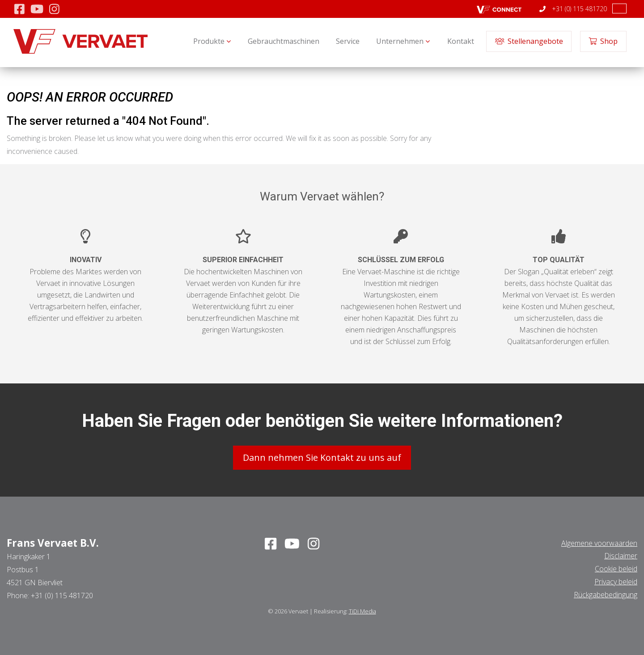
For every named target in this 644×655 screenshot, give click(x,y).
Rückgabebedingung (606, 594)
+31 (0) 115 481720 (573, 9)
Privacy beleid (616, 581)
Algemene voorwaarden (599, 543)
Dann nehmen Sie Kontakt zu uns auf (322, 457)
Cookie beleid (616, 568)
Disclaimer (621, 556)
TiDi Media (362, 611)
